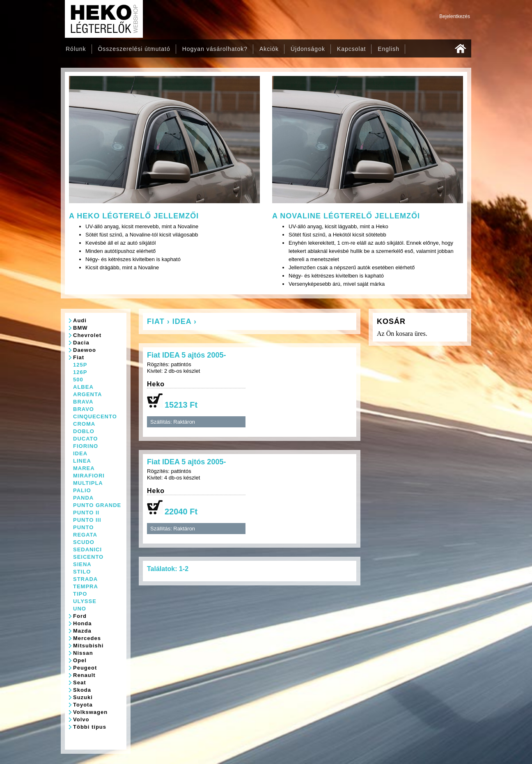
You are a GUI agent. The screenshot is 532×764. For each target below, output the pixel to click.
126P (80, 372)
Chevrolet (87, 335)
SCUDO (84, 542)
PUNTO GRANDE (97, 505)
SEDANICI (87, 549)
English (389, 49)
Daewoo (85, 350)
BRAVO (84, 409)
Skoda (82, 690)
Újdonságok (308, 49)
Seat (79, 683)
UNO (80, 609)
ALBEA (83, 387)
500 (78, 380)
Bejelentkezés (455, 16)
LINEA (82, 461)
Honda (82, 623)
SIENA (82, 564)
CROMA (84, 424)
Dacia (81, 343)
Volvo (81, 719)
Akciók (269, 49)
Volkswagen (90, 712)
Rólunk (76, 49)
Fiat (79, 357)
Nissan (83, 653)
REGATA (85, 535)
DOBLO (84, 431)
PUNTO (83, 527)
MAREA (84, 468)
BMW (80, 328)
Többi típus (90, 727)
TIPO (80, 594)
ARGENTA (87, 394)
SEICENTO (88, 557)
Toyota (83, 705)
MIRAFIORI (89, 476)
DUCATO (85, 439)
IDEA (80, 453)
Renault (84, 675)
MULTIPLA (88, 483)
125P (80, 365)
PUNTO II (86, 513)
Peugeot (85, 668)
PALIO (82, 490)
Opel (80, 660)
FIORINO (86, 446)
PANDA (83, 498)
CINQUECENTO (95, 416)
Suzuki (83, 697)
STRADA (85, 579)
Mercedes (87, 638)
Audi (80, 320)
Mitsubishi (88, 646)
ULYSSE (85, 601)
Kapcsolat (351, 49)
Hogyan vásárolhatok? (215, 49)
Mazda (82, 631)
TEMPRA (86, 586)
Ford (80, 616)
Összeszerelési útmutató (134, 49)
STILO (82, 572)
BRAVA (83, 402)
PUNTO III (87, 520)
